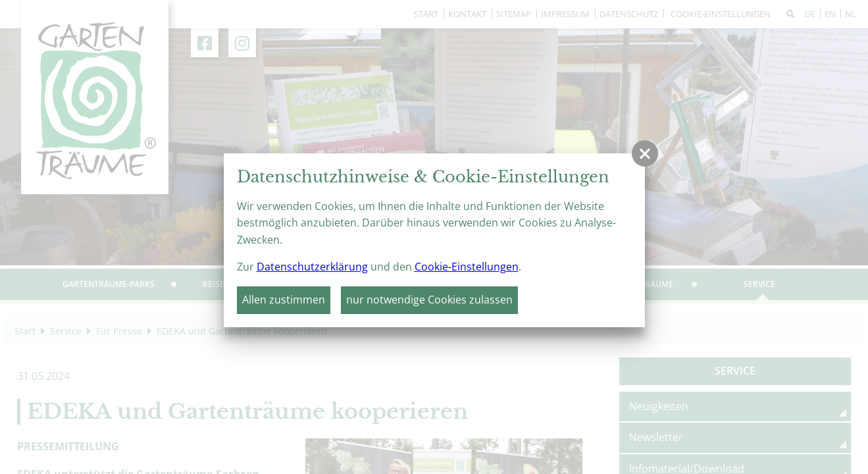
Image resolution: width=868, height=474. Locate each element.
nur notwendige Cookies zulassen (429, 300)
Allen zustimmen (284, 300)
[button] (645, 153)
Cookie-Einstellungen (467, 267)
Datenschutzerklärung (312, 267)
